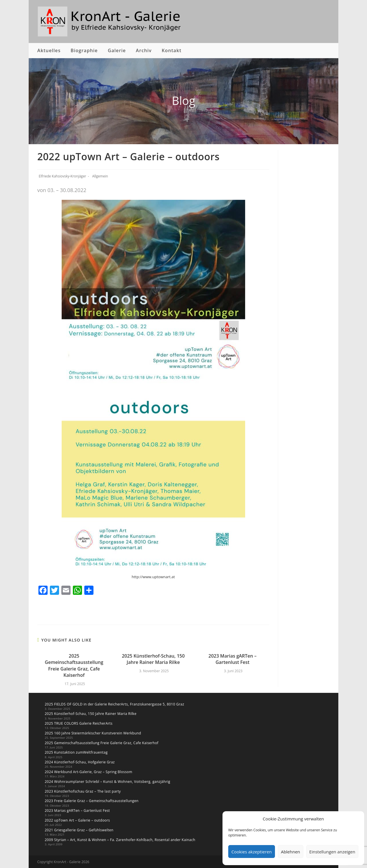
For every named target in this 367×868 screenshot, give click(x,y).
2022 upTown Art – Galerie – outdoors (77, 820)
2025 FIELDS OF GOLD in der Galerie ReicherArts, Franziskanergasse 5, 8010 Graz (114, 704)
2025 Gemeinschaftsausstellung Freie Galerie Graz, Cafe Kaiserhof (74, 665)
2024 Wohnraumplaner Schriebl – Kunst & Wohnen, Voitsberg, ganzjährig (107, 781)
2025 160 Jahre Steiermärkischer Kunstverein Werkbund (92, 733)
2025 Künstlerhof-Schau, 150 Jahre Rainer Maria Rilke (153, 659)
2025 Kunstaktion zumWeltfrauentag (76, 752)
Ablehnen (291, 852)
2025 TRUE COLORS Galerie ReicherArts (78, 723)
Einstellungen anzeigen (332, 852)
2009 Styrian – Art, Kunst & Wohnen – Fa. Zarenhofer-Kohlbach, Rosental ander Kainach (119, 839)
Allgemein (100, 176)
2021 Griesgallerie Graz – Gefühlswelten (79, 829)
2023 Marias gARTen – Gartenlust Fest (233, 659)
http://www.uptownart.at (153, 577)
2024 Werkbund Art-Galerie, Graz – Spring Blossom (88, 772)
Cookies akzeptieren (252, 852)
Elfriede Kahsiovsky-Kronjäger (63, 176)
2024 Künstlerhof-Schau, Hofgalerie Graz (79, 762)
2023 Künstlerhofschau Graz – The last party (82, 791)
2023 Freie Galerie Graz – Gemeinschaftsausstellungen (91, 800)
